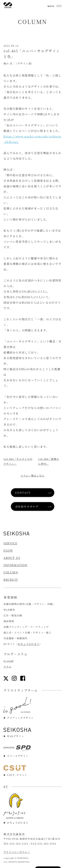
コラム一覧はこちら (32, 475)
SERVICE (10, 543)
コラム (7, 666)
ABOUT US (12, 558)
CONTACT (23, 493)
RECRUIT (11, 580)
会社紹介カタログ (27, 506)
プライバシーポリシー (17, 852)
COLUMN (11, 572)
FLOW (8, 551)
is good (8, 661)
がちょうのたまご (29, 644)
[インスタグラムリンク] (14, 678)
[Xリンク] (6, 678)
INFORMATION (16, 565)
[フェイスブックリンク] (23, 678)
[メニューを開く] (55, 5)
